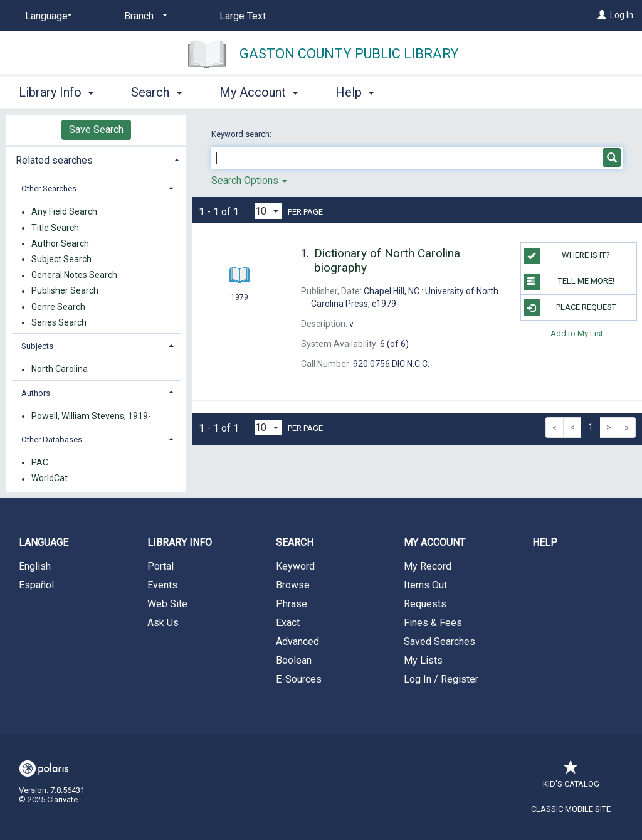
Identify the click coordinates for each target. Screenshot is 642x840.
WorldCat (50, 479)
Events (162, 585)
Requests (425, 604)
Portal (160, 566)
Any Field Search (64, 212)
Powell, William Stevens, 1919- (91, 416)
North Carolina (60, 369)
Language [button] (44, 542)
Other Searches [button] (49, 189)
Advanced (297, 641)
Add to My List (577, 333)
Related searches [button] (54, 160)
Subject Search (61, 259)
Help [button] (355, 92)
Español (36, 585)
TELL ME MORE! (569, 282)
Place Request (570, 307)
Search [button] (156, 92)
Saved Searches (439, 641)
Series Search (59, 322)
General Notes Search (74, 275)
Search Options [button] (249, 180)
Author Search (60, 243)
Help (545, 542)
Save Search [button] (96, 130)
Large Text (243, 16)
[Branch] (144, 16)
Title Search (55, 228)
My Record (428, 566)
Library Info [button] (56, 92)
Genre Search (58, 307)
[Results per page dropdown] (268, 211)
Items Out (425, 585)
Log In (622, 15)
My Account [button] (259, 92)
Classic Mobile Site (571, 809)
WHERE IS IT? (567, 256)
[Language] (46, 16)
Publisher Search (65, 291)
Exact (288, 623)
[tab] (96, 159)
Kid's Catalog (571, 778)
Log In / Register (441, 679)
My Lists (423, 660)
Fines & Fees (433, 623)
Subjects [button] (37, 346)
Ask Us (163, 623)
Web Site (167, 604)
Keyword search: (242, 134)
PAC (40, 462)
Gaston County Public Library (349, 54)
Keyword (295, 566)
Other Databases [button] (52, 439)
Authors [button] (36, 393)
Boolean (294, 660)
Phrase (292, 604)
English (35, 566)
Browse (293, 585)
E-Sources (299, 679)
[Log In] (602, 15)
